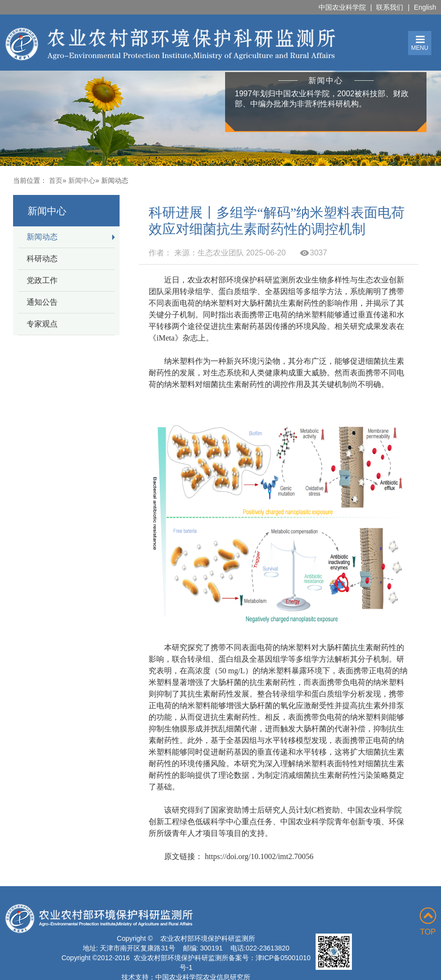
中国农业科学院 (342, 7)
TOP (428, 922)
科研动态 (42, 259)
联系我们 (390, 7)
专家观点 (42, 324)
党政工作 (42, 280)
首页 (56, 180)
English (425, 7)
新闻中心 (82, 180)
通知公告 (42, 302)
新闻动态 (42, 237)
